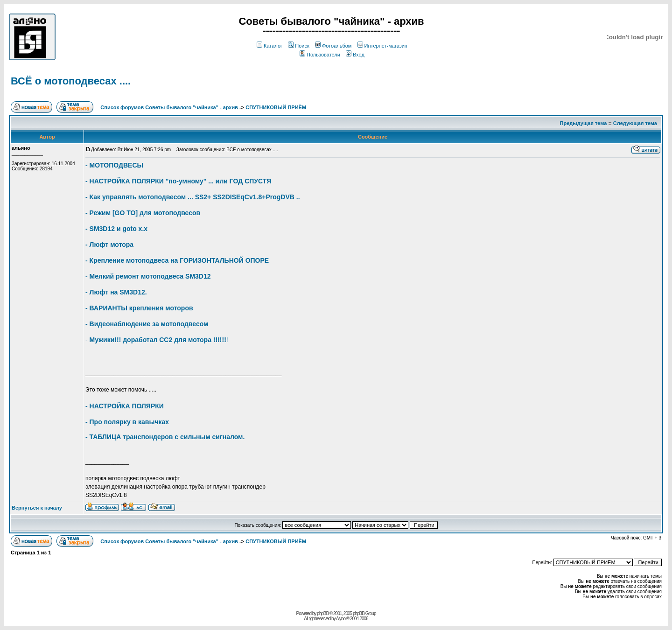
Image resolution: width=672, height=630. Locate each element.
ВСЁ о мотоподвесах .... (71, 81)
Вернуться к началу (37, 508)
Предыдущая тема (584, 123)
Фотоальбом (333, 46)
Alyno (341, 619)
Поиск (298, 46)
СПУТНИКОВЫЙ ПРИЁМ (276, 107)
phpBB (323, 613)
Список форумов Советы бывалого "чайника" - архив (169, 107)
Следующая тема (635, 123)
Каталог (269, 46)
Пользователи (320, 55)
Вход (355, 55)
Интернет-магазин (382, 46)
